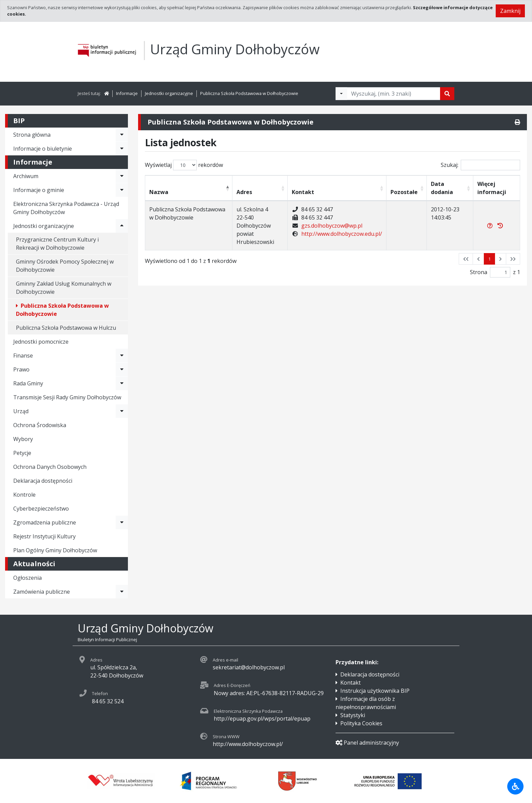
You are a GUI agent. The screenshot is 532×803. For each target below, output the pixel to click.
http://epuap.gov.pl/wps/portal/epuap (262, 719)
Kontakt (350, 683)
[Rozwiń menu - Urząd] (122, 411)
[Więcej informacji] (490, 226)
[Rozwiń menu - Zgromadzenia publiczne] (122, 522)
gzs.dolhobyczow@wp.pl (332, 226)
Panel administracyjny (367, 743)
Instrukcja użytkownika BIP (375, 691)
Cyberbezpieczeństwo (41, 509)
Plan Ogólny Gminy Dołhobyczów (55, 550)
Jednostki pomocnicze (41, 342)
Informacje (127, 93)
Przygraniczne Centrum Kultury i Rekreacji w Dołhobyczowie (57, 244)
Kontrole (24, 495)
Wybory (23, 439)
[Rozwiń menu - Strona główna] (122, 135)
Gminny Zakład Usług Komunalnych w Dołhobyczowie (64, 288)
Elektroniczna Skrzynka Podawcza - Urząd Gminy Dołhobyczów (66, 208)
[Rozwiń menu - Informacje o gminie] (122, 190)
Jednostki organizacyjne (169, 93)
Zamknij (510, 11)
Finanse (23, 356)
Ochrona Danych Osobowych (50, 467)
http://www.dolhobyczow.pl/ (248, 744)
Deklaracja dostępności (43, 481)
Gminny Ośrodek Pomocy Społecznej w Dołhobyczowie (65, 266)
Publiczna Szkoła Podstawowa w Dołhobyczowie (249, 93)
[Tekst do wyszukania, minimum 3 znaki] (394, 94)
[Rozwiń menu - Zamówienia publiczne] (122, 592)
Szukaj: (480, 165)
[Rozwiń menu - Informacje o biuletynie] (122, 149)
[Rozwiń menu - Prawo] (122, 369)
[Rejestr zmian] (500, 226)
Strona (479, 272)
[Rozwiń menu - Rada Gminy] (122, 383)
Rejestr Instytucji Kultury (44, 536)
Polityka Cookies (361, 723)
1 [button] (489, 259)
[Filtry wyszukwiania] (341, 94)
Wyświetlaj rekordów (184, 165)
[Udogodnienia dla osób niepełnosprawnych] (515, 786)
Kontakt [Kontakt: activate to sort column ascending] (303, 192)
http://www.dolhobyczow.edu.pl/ (342, 234)
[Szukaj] (447, 94)
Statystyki (353, 715)
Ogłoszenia (27, 578)
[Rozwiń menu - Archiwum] (122, 176)
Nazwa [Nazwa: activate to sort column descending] (159, 192)
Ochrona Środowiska (40, 425)
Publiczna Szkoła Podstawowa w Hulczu (66, 328)
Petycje (22, 453)
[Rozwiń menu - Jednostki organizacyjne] (122, 226)
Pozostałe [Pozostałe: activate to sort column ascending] (404, 192)
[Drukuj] (517, 122)
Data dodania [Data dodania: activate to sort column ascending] (442, 188)
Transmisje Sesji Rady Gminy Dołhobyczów (67, 397)
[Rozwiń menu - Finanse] (122, 356)
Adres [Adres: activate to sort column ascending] (244, 192)
